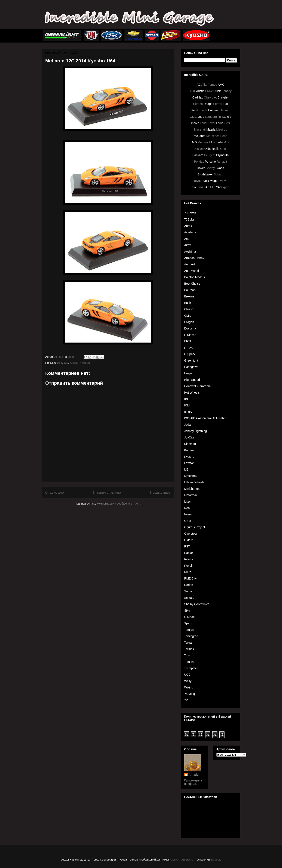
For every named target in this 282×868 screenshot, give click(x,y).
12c (66, 363)
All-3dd (194, 775)
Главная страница (107, 492)
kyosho (74, 363)
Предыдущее (160, 492)
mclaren (85, 363)
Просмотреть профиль (193, 782)
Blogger (215, 860)
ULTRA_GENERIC (182, 860)
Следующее (55, 492)
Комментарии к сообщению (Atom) (119, 504)
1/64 (59, 363)
